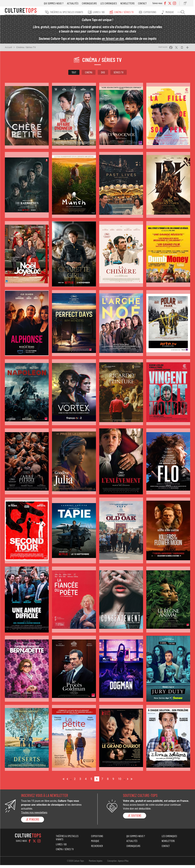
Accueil (8, 50)
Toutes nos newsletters (34, 815)
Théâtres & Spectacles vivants (74, 12)
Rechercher (185, 12)
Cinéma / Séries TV (129, 12)
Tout (74, 75)
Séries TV (119, 75)
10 (120, 781)
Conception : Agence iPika (118, 863)
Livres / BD (105, 12)
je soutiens (135, 818)
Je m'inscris (33, 822)
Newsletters (131, 3)
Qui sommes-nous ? (57, 3)
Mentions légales (96, 863)
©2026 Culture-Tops (75, 863)
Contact (146, 3)
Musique (173, 12)
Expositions (154, 12)
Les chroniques (112, 3)
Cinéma (89, 75)
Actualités (76, 3)
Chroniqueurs (93, 3)
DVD (103, 75)
